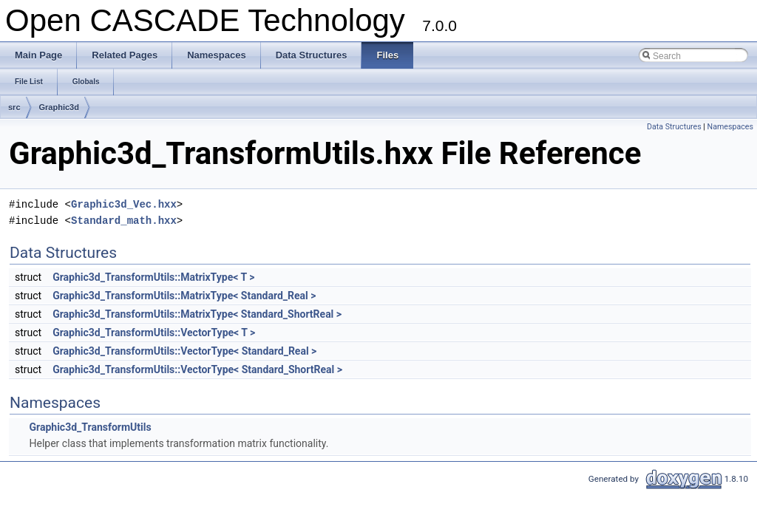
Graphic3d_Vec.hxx (124, 204)
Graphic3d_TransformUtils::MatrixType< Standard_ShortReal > (197, 314)
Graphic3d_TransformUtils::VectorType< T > (154, 332)
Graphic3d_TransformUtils (90, 427)
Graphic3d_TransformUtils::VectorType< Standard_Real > (184, 351)
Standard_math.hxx (124, 221)
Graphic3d (59, 107)
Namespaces (730, 127)
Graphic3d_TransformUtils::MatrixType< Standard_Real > (184, 296)
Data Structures (674, 127)
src (14, 107)
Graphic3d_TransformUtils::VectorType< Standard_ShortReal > (197, 369)
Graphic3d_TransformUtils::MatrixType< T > (153, 277)
